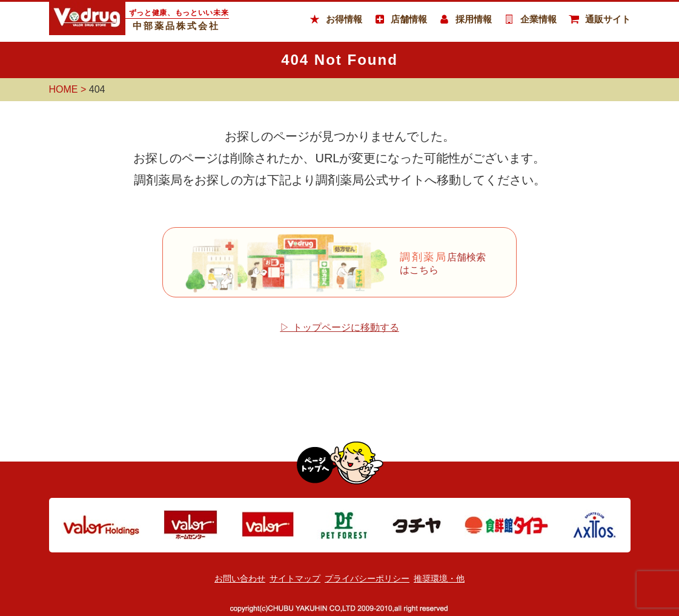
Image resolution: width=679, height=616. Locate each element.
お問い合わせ (240, 578)
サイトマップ (295, 578)
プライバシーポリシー (367, 578)
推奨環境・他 (439, 578)
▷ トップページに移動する (339, 327)
